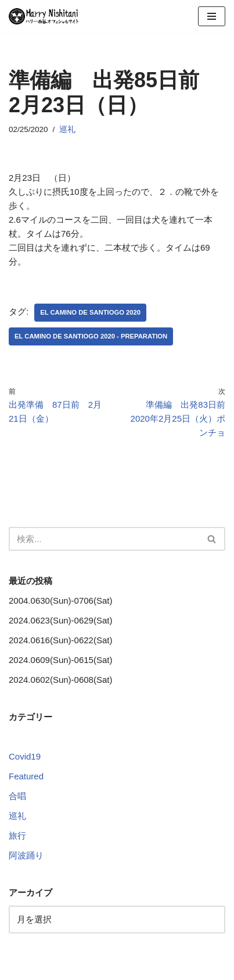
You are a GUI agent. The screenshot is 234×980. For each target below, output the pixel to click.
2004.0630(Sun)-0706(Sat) (60, 601)
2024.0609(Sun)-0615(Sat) (60, 660)
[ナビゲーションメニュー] (212, 16)
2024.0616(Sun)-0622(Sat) (60, 640)
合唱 (17, 796)
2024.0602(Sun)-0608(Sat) (60, 680)
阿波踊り (26, 855)
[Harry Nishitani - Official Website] (44, 16)
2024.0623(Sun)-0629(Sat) (60, 620)
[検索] (104, 539)
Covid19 (25, 756)
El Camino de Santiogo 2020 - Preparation (91, 336)
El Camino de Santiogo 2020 (90, 312)
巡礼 (67, 129)
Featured (26, 776)
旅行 (17, 835)
